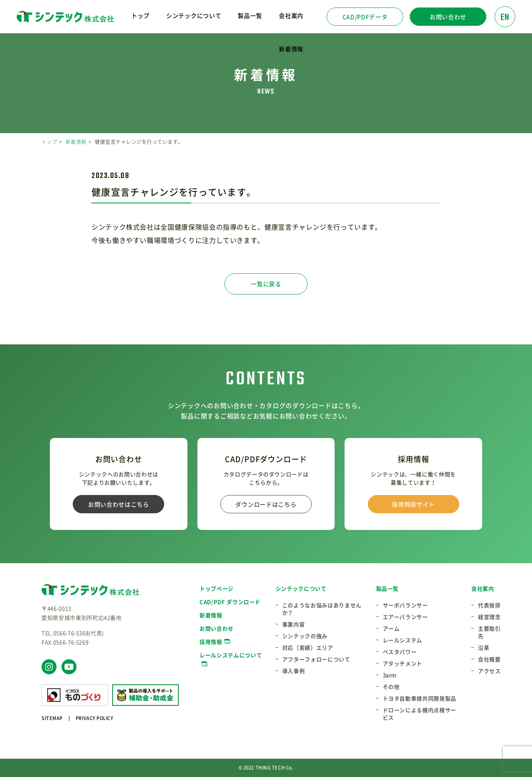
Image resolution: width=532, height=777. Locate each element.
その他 (391, 687)
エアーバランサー (405, 617)
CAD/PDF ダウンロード (230, 602)
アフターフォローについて (316, 659)
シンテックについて (301, 588)
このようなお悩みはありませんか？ (322, 609)
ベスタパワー (400, 652)
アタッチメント (403, 663)
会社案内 (483, 588)
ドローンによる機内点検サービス (420, 714)
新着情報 (291, 49)
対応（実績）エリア (308, 648)
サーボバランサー (405, 605)
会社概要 (489, 659)
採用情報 (211, 642)
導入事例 (294, 671)
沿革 (484, 648)
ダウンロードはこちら (266, 504)
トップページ (217, 588)
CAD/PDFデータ (365, 17)
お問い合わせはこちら (119, 504)
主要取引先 (489, 632)
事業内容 (294, 624)
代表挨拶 (489, 605)
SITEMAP (52, 718)
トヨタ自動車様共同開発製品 (420, 698)
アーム (391, 629)
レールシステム (403, 640)
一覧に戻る (266, 284)
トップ (140, 15)
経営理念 (489, 617)
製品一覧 (388, 588)
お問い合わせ (448, 17)
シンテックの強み (305, 636)
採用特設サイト (413, 504)
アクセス (489, 671)
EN (505, 17)
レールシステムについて (231, 655)
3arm (390, 675)
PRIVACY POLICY (95, 718)
